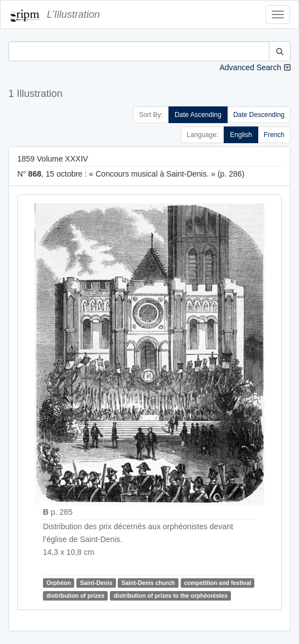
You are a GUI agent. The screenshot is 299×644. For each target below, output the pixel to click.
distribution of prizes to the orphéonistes (171, 596)
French (274, 135)
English (241, 135)
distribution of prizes (75, 596)
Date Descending (259, 115)
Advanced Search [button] (250, 67)
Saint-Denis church (148, 583)
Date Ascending (198, 115)
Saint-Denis (97, 583)
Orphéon (59, 583)
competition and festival (218, 583)
